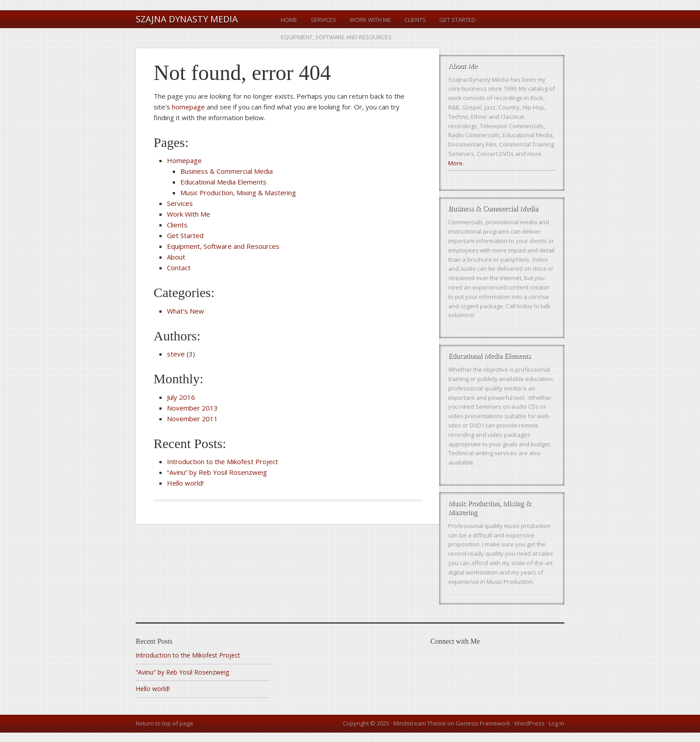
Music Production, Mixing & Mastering (238, 193)
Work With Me (370, 20)
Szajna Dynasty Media (187, 19)
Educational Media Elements (223, 182)
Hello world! (185, 483)
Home (289, 20)
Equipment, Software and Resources (336, 37)
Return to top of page (165, 723)
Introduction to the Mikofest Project (223, 461)
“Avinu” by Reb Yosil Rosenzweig (217, 472)
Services (323, 20)
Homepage (184, 160)
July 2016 (181, 397)
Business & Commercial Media (227, 171)
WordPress (529, 723)
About (176, 257)
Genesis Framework (483, 723)
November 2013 (192, 408)
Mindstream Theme (420, 723)
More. (456, 163)
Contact (179, 268)
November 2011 (192, 419)
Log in (556, 723)
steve (176, 354)
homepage (188, 107)
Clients (415, 20)
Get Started (457, 20)
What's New (185, 311)
